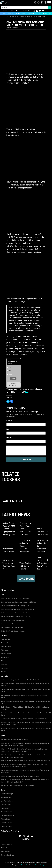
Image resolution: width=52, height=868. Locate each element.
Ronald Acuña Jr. (7, 14)
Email (9, 429)
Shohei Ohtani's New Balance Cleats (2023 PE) (16, 617)
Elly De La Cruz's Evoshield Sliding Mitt (13, 620)
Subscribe (27, 11)
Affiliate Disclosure (7, 848)
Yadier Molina (12, 408)
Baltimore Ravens (7, 826)
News (18, 11)
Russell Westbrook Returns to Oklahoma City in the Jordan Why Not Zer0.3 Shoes (25, 696)
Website (9, 438)
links (34, 16)
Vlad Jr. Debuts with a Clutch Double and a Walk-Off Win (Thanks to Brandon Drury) (26, 702)
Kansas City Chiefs (7, 812)
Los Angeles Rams (7, 801)
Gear (12, 11)
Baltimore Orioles (7, 823)
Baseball (22, 408)
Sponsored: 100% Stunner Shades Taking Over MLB (18, 786)
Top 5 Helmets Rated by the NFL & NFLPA (15, 740)
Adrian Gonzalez (6, 661)
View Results (14, 383)
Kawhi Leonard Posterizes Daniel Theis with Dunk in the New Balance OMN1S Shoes (26, 714)
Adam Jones (5, 650)
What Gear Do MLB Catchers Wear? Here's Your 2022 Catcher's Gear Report (26, 761)
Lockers (4, 11)
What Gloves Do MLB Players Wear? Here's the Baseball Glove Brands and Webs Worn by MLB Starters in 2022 (25, 744)
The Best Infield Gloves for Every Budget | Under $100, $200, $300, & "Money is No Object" (26, 771)
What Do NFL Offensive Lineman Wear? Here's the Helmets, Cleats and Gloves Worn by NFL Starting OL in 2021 (24, 750)
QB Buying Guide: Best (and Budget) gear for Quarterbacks (20, 776)
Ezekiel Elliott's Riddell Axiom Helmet (13, 631)
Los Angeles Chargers (8, 816)
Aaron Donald (5, 639)
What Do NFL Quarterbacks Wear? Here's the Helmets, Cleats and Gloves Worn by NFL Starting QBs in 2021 (25, 756)
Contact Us (24, 865)
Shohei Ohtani (20, 14)
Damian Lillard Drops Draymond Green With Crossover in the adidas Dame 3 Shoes (25, 691)
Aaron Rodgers (6, 646)
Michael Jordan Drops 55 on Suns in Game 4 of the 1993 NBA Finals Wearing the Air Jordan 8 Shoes (26, 724)
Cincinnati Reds (6, 805)
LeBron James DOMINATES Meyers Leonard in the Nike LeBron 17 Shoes (25, 719)
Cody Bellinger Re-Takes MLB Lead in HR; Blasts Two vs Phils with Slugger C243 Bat (25, 708)
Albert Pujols (5, 672)
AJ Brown (4, 665)
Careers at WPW (6, 844)
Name (9, 421)
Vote (13, 379)
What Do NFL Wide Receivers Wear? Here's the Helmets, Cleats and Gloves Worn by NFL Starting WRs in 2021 (25, 781)
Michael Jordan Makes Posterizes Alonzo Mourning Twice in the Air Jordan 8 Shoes (26, 729)
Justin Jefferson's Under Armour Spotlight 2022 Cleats (19, 602)
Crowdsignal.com (14, 386)
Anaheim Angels (6, 797)
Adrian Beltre (5, 657)
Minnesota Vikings (7, 794)
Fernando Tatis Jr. (34, 14)
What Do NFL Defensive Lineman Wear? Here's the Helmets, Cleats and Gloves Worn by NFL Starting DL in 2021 (24, 766)
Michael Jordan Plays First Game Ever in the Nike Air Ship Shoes (22, 680)
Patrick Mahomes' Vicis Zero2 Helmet (13, 624)
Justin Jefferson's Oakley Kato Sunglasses (15, 598)
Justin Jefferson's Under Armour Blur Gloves (15, 613)
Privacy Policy (5, 851)
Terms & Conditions (7, 855)
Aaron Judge (5, 643)
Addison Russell (6, 654)
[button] (45, 2)
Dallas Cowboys (6, 808)
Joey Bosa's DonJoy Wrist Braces (12, 627)
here (27, 392)
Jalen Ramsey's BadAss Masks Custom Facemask (17, 609)
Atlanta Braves (6, 819)
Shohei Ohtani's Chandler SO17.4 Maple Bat (15, 606)
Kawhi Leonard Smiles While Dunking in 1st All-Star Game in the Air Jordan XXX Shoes (25, 685)
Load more (26, 579)
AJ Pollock (4, 668)
